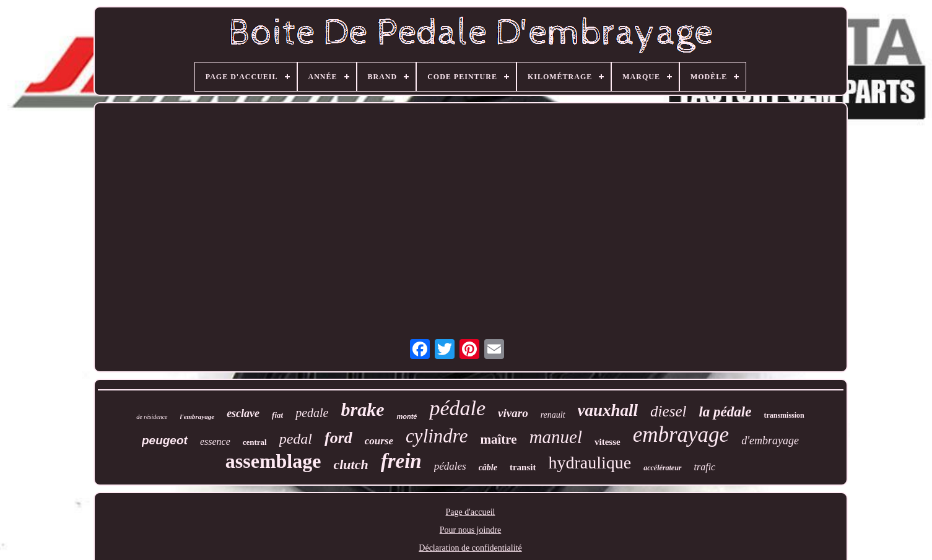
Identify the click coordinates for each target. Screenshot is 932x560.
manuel (556, 437)
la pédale (725, 412)
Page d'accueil (471, 512)
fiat (277, 415)
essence (215, 442)
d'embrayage (770, 441)
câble (488, 467)
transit (523, 467)
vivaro (513, 413)
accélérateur (662, 468)
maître (499, 439)
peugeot (165, 440)
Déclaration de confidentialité (470, 548)
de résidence (152, 417)
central (255, 442)
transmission (784, 415)
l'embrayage (198, 416)
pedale (312, 413)
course (379, 441)
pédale (457, 408)
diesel (668, 411)
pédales (450, 466)
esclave (243, 413)
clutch (351, 464)
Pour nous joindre (471, 530)
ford (338, 438)
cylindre (437, 436)
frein (401, 461)
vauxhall (608, 410)
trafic (705, 467)
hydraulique (590, 463)
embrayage (681, 435)
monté (407, 416)
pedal (296, 439)
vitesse (608, 442)
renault (553, 415)
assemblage (273, 461)
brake (362, 409)
